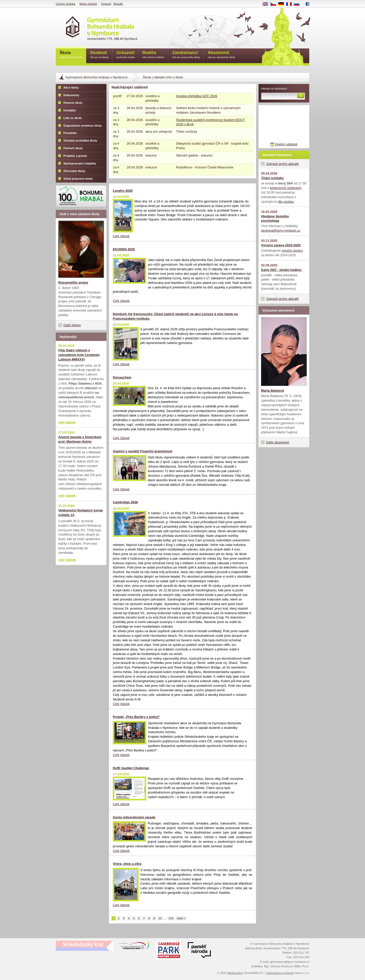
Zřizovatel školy (74, 171)
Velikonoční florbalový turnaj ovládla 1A (80, 513)
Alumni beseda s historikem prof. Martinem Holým (80, 439)
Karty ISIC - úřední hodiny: (281, 270)
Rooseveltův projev (73, 282)
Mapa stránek (88, 4)
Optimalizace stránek (280, 973)
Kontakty (70, 110)
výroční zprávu (292, 251)
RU (298, 4)
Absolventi (221, 55)
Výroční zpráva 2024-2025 (281, 245)
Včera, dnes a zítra (127, 864)
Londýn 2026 (123, 191)
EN (267, 4)
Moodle (118, 4)
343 (171, 918)
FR (291, 4)
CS (275, 4)
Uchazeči (126, 55)
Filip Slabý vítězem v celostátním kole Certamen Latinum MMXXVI (79, 355)
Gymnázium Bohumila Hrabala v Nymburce (96, 77)
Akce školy (71, 88)
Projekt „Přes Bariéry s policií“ (136, 717)
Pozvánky (70, 133)
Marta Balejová (272, 391)
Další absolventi (278, 442)
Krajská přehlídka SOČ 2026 (196, 96)
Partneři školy (73, 148)
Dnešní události (286, 144)
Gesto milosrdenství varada (134, 817)
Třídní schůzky (272, 178)
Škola (71, 55)
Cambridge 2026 (125, 502)
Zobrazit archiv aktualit (282, 164)
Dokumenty (71, 95)
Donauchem (122, 377)
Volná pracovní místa (78, 179)
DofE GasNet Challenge (131, 768)
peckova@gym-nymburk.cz (281, 230)
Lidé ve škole (72, 118)
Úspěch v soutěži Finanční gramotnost (143, 451)
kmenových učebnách (286, 188)
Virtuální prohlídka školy (80, 141)
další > (181, 918)
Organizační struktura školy (83, 126)
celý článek (67, 422)
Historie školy (73, 103)
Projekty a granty (75, 156)
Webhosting (235, 973)
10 (160, 918)
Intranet (106, 4)
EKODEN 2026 (124, 249)
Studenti (99, 55)
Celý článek (121, 236)
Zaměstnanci (186, 55)
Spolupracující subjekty (80, 163)
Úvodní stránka (66, 4)
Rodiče (154, 55)
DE (283, 4)
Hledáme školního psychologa (275, 219)
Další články (72, 325)
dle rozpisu (286, 202)
